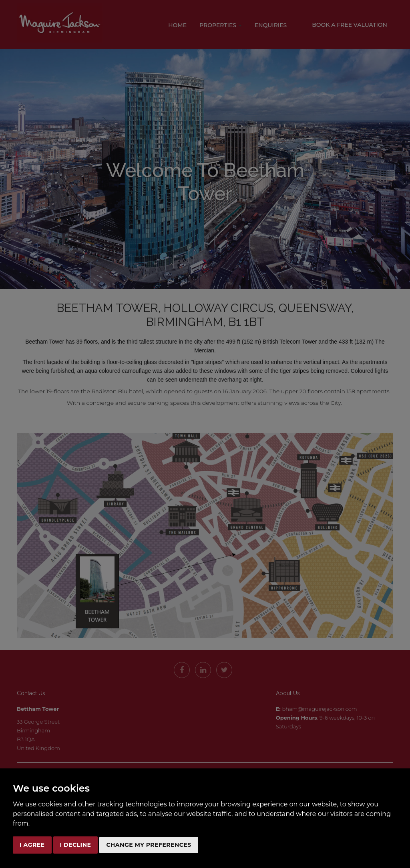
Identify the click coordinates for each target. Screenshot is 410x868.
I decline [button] (76, 845)
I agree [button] (32, 845)
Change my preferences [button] (149, 845)
